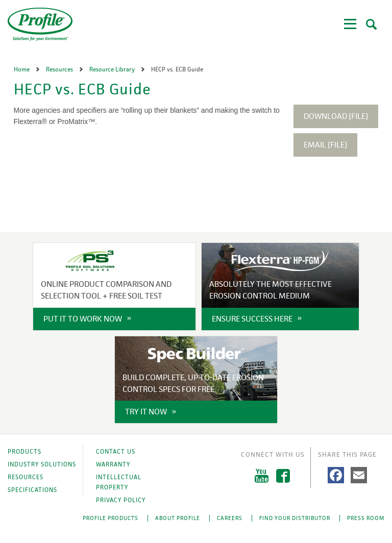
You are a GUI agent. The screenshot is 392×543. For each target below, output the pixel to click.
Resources (60, 69)
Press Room (366, 518)
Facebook (283, 476)
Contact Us (116, 452)
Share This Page (347, 454)
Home (22, 69)
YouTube (262, 476)
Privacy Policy (121, 500)
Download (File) (336, 116)
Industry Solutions (42, 464)
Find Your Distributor (295, 518)
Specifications (32, 490)
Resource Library (113, 69)
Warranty (113, 464)
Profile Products (111, 518)
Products (24, 452)
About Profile (178, 518)
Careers (230, 518)
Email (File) (325, 145)
